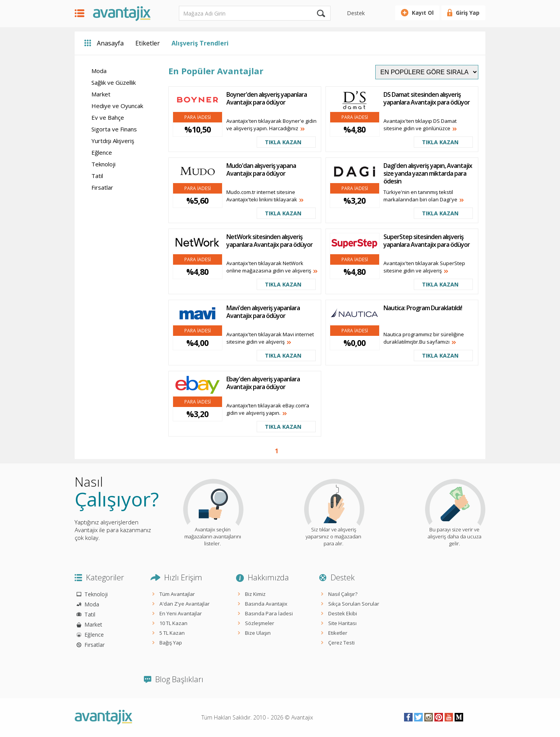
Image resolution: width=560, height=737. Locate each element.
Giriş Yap (468, 13)
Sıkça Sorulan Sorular (354, 604)
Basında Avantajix (266, 604)
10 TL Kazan (173, 623)
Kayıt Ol (423, 13)
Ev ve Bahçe (108, 117)
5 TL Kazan (172, 633)
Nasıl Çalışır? (343, 594)
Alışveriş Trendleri (200, 43)
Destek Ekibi (343, 613)
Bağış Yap (171, 643)
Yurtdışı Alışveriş (113, 141)
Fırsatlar (102, 187)
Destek (356, 13)
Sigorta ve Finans (114, 129)
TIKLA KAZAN (283, 142)
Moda (99, 71)
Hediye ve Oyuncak (117, 106)
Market (101, 94)
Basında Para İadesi (269, 613)
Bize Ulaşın (258, 633)
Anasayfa (110, 43)
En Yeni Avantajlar (181, 613)
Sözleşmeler (260, 623)
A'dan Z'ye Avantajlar (185, 604)
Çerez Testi (341, 643)
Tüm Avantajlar (177, 594)
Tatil (97, 176)
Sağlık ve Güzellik (114, 82)
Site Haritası (342, 623)
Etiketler (148, 43)
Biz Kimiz (255, 594)
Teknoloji (103, 164)
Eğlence (102, 152)
